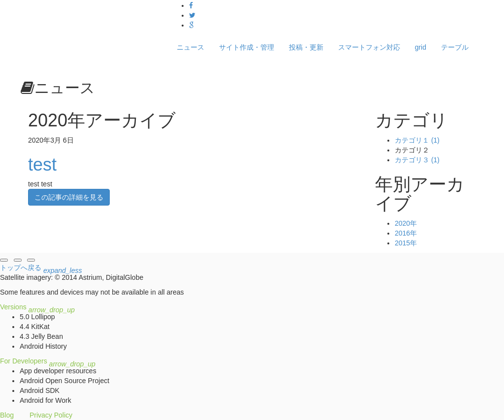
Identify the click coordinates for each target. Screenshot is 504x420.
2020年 (406, 223)
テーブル (455, 47)
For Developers (48, 361)
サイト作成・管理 (247, 47)
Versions (37, 307)
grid (421, 47)
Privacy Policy (51, 415)
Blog (7, 415)
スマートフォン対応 (369, 47)
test (42, 165)
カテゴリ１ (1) (417, 140)
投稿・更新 (306, 47)
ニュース (190, 47)
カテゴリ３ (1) (417, 160)
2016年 (406, 233)
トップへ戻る (41, 269)
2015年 (406, 243)
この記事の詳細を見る (69, 197)
